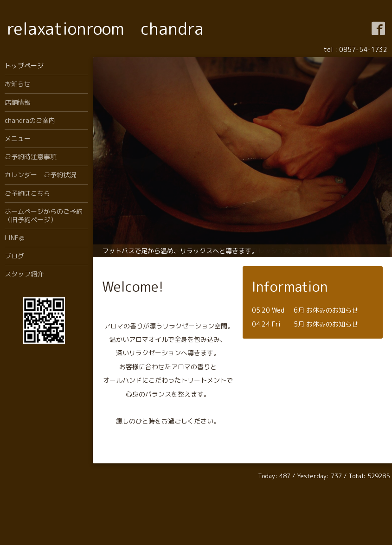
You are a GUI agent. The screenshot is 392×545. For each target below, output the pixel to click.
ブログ (14, 256)
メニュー (18, 138)
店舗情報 (18, 102)
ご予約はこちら (27, 193)
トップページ (24, 66)
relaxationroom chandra (105, 29)
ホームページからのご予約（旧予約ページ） (44, 215)
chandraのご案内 (30, 120)
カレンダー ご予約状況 (40, 175)
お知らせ (18, 84)
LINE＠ (15, 238)
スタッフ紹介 (24, 274)
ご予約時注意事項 (31, 157)
